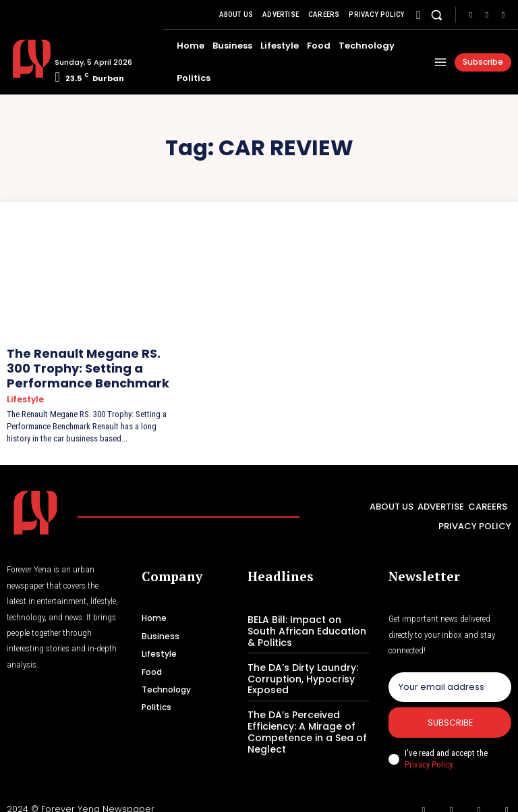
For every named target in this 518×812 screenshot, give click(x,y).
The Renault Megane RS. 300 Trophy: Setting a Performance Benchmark (88, 363)
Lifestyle (24, 390)
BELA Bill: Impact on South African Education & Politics (305, 618)
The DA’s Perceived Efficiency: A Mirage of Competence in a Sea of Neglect (301, 713)
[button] (437, 15)
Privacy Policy (428, 754)
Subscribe (450, 712)
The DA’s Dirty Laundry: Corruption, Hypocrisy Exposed (297, 663)
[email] (450, 675)
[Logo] (26, 59)
